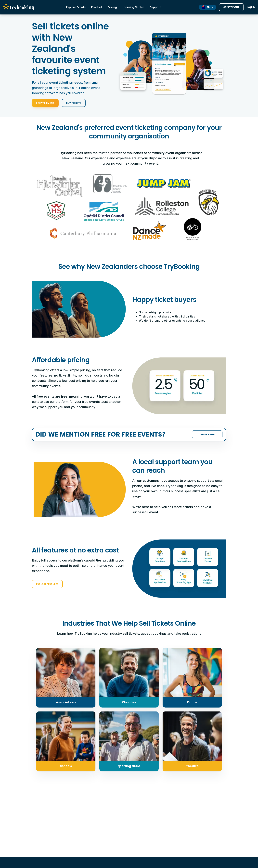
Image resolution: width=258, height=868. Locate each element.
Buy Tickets (74, 103)
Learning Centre (133, 7)
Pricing (112, 7)
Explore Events (76, 7)
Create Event (231, 7)
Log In (251, 7)
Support (155, 7)
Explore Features (47, 584)
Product (97, 7)
